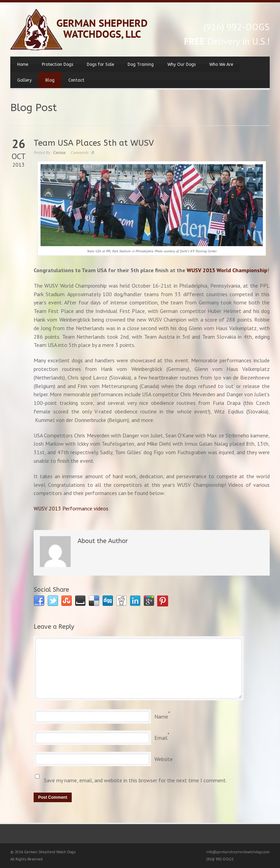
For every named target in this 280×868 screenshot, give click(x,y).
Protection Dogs (57, 64)
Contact (76, 80)
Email (161, 738)
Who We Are (221, 64)
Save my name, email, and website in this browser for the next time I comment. (135, 780)
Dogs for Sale (100, 64)
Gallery (24, 80)
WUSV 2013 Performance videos (71, 508)
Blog (50, 80)
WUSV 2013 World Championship (227, 270)
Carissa (59, 152)
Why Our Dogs (182, 64)
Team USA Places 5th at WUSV (94, 143)
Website (164, 759)
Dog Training (141, 64)
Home (23, 64)
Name (161, 716)
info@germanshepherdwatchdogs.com (238, 852)
